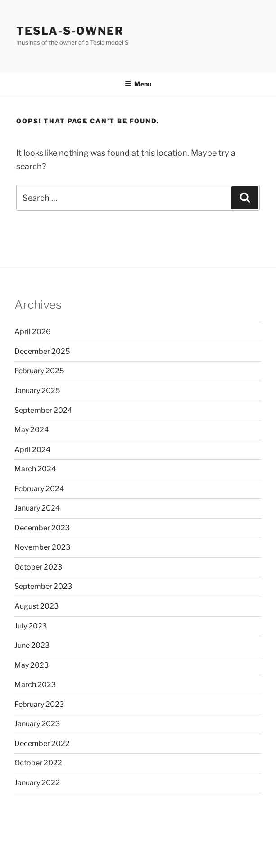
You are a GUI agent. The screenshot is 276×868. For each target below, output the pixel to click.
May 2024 (32, 430)
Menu (138, 84)
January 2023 (37, 724)
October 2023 (38, 567)
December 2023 (42, 528)
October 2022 (38, 763)
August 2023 (36, 606)
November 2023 (42, 547)
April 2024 (32, 450)
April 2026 (33, 332)
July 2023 (31, 626)
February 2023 (39, 704)
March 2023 (35, 685)
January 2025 (37, 391)
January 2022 (37, 783)
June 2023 (32, 645)
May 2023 (32, 665)
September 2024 (43, 410)
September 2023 (43, 586)
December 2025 (42, 351)
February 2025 (39, 371)
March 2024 (35, 469)
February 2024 (39, 489)
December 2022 (42, 744)
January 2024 (37, 508)
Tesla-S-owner (70, 31)
